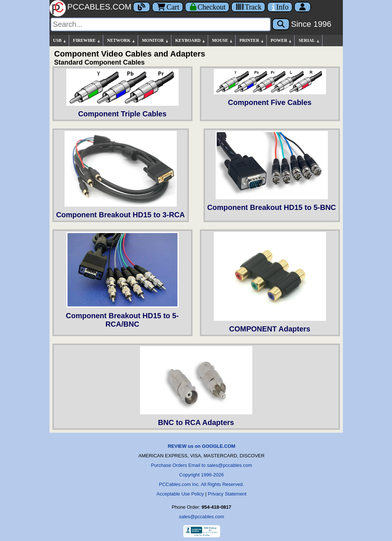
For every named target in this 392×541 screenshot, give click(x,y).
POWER (281, 41)
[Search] (161, 24)
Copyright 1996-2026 (202, 475)
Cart (167, 7)
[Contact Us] (280, 7)
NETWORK (121, 41)
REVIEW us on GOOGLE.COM (201, 446)
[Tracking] (248, 7)
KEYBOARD (190, 41)
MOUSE (223, 41)
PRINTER (252, 41)
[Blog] (142, 7)
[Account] (303, 7)
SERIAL (309, 41)
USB (60, 41)
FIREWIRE (87, 41)
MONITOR (155, 41)
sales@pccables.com (202, 517)
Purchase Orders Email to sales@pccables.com (202, 465)
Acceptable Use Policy (180, 494)
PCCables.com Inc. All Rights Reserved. (202, 484)
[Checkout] (207, 7)
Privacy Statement (227, 494)
